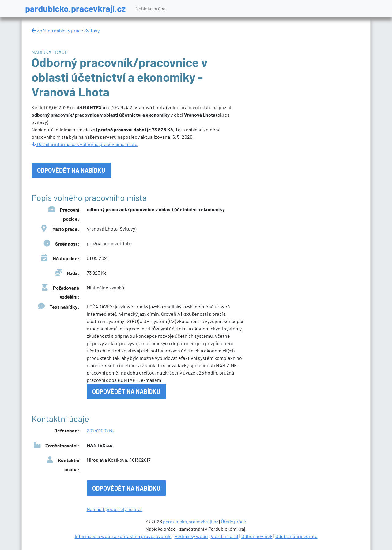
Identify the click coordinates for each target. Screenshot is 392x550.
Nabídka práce (151, 8)
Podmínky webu (191, 536)
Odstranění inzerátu (296, 536)
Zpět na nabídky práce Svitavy (66, 30)
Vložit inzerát (225, 536)
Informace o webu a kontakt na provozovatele (123, 536)
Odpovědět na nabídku (71, 170)
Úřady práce (234, 521)
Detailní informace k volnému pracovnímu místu (85, 144)
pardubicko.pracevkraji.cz (75, 8)
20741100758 (100, 430)
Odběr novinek (257, 536)
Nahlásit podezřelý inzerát (115, 509)
